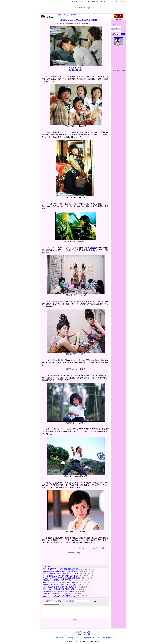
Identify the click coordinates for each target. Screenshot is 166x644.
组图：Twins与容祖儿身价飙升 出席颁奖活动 (60, 596)
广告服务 (69, 638)
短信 (101, 1)
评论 (83, 548)
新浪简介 (56, 638)
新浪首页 (59, 15)
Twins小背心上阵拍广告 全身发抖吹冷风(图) (59, 585)
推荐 (93, 548)
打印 (103, 548)
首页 (74, 1)
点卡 (109, 1)
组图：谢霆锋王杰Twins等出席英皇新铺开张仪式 (61, 569)
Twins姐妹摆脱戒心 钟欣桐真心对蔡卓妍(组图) (60, 576)
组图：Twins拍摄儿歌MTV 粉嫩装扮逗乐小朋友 (61, 574)
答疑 (117, 1)
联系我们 (76, 638)
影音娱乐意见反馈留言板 (83, 632)
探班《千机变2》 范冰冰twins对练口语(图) (59, 582)
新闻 (77, 1)
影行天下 (88, 548)
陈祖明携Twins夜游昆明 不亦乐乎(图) (57, 580)
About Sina (62, 638)
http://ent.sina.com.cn (63, 24)
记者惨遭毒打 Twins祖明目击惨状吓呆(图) (58, 591)
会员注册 (104, 638)
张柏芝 (62, 360)
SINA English (96, 638)
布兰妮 (93, 248)
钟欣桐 (62, 540)
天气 (113, 1)
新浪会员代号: (68, 601)
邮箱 (93, 1)
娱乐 (85, 1)
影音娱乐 (66, 15)
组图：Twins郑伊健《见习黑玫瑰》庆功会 (58, 587)
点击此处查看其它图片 (76, 70)
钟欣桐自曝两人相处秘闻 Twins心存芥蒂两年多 (60, 571)
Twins (118, 46)
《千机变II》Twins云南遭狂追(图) (55, 594)
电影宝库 (73, 15)
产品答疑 (110, 638)
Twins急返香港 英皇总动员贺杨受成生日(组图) (60, 578)
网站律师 (89, 638)
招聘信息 (82, 638)
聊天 (105, 1)
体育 (81, 1)
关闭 (107, 548)
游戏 (89, 1)
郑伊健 (72, 132)
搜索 (97, 1)
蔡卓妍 (86, 77)
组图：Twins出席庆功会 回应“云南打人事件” (59, 589)
